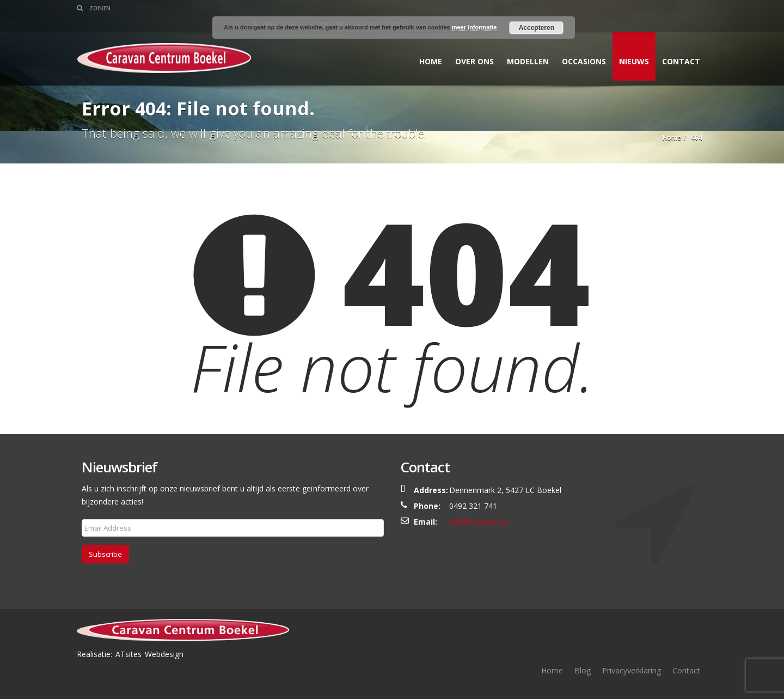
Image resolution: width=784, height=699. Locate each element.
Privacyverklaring (632, 670)
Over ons (470, 45)
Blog (583, 670)
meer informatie (474, 27)
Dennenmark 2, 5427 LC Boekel (654, 8)
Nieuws (629, 45)
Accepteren (537, 28)
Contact (676, 45)
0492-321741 (572, 8)
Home (426, 45)
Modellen (523, 45)
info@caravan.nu (479, 522)
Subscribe (105, 554)
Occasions (579, 45)
